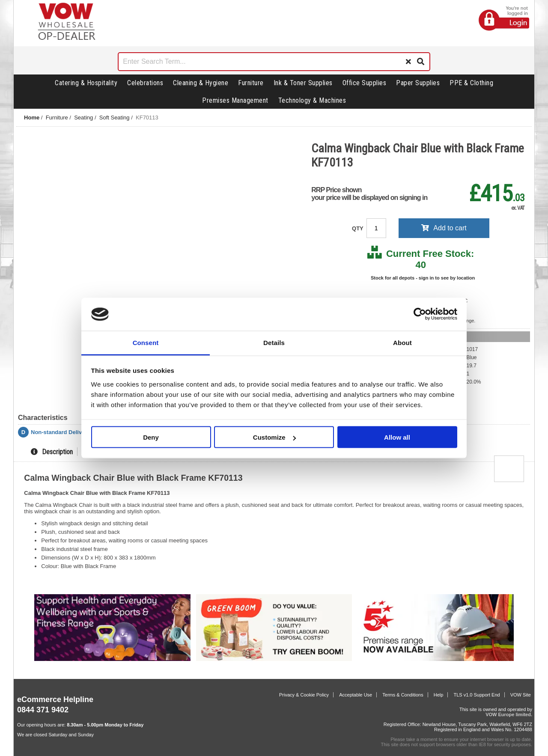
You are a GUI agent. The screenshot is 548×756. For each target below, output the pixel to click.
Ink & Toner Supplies (303, 83)
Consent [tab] (146, 342)
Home (32, 118)
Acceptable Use (356, 695)
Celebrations (145, 83)
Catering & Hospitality (86, 83)
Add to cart (444, 228)
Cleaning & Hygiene (201, 83)
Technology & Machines (312, 100)
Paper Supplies (418, 83)
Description (52, 452)
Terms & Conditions (403, 695)
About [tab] (402, 342)
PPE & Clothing (471, 83)
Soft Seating (115, 118)
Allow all (397, 437)
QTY (358, 228)
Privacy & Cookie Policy (304, 695)
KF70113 (147, 118)
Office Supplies (365, 83)
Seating (83, 118)
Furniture (251, 83)
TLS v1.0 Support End (477, 695)
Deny (151, 437)
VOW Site (521, 695)
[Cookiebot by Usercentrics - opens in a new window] (420, 314)
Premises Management (235, 100)
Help (439, 695)
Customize (274, 437)
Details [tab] (274, 342)
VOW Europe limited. (509, 714)
